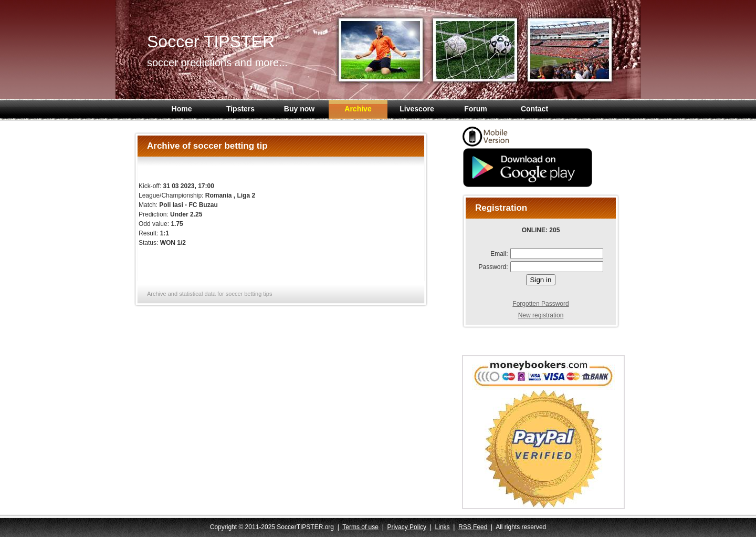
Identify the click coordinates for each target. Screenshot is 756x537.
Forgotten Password (540, 304)
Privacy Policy (407, 527)
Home (182, 109)
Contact (534, 109)
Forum (476, 109)
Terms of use (360, 527)
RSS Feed (473, 527)
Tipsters (240, 109)
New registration (541, 315)
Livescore (417, 109)
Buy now (299, 109)
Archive (358, 109)
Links (443, 527)
